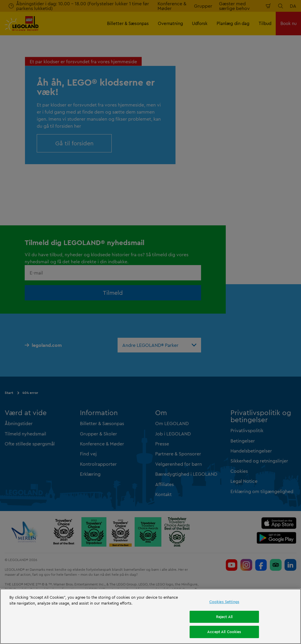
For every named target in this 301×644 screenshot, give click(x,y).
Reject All (224, 617)
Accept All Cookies (224, 632)
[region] (150, 616)
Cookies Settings (224, 602)
